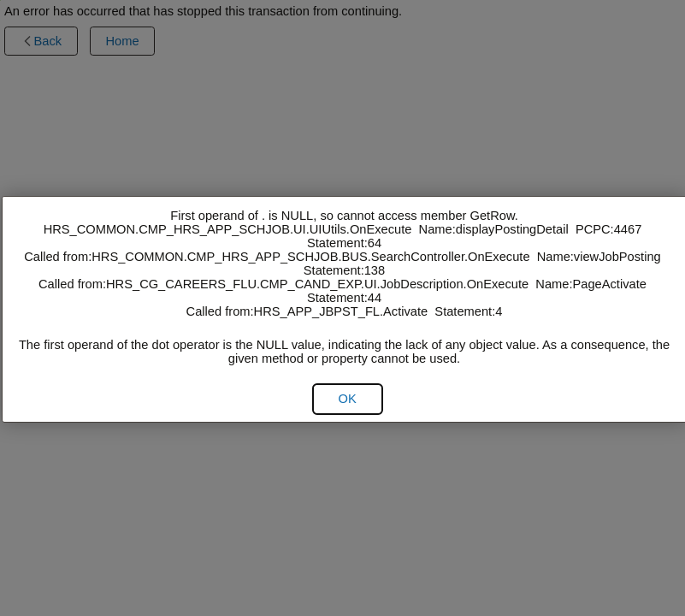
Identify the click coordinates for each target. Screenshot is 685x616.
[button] (348, 399)
